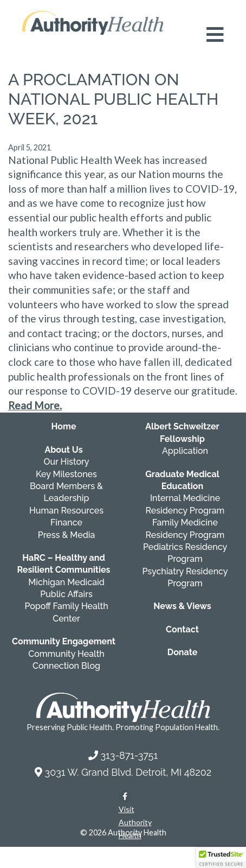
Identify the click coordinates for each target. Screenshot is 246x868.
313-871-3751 (129, 755)
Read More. (35, 405)
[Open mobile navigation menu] (215, 35)
